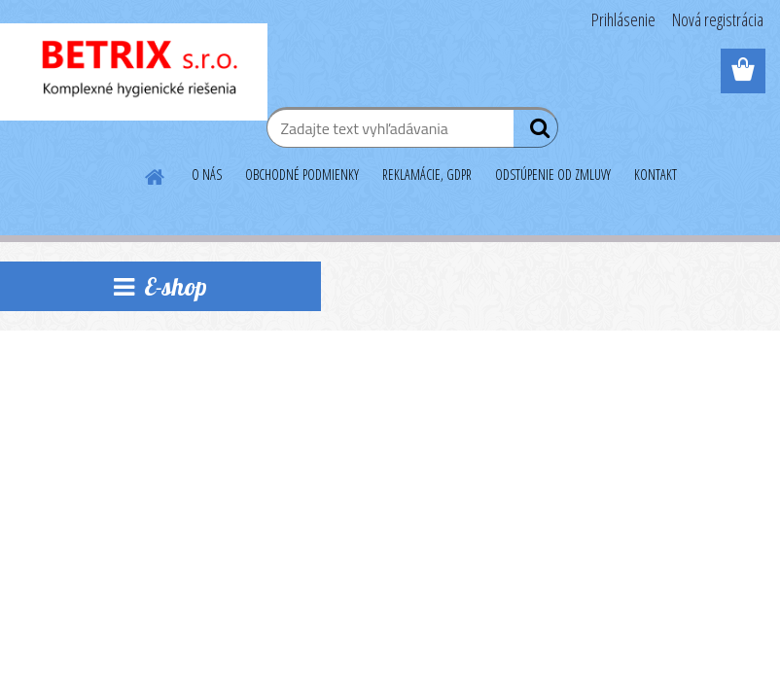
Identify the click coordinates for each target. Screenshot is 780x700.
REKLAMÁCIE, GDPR (427, 175)
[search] (535, 132)
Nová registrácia (718, 19)
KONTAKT (656, 175)
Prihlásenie (623, 19)
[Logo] (134, 72)
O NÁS (207, 175)
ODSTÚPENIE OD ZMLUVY (553, 175)
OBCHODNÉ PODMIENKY (302, 175)
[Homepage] (156, 174)
